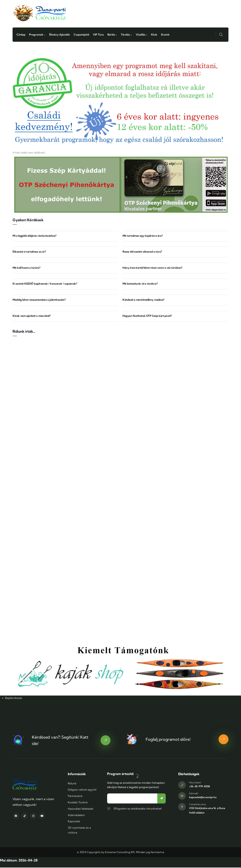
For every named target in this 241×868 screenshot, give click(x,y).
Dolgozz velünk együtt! (82, 790)
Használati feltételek (81, 809)
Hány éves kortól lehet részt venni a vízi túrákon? (152, 268)
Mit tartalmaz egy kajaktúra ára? (143, 236)
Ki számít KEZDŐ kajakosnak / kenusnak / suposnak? (45, 284)
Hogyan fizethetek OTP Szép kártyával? (147, 316)
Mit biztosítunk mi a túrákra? (140, 284)
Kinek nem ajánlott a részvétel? (32, 316)
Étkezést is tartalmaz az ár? (29, 252)
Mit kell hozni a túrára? (26, 268)
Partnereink (75, 796)
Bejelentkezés (14, 699)
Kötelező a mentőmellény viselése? (143, 300)
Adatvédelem (76, 816)
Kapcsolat (74, 822)
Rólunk (72, 784)
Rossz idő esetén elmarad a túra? (142, 252)
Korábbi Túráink (78, 803)
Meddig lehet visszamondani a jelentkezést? (39, 300)
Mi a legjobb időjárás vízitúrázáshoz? (34, 236)
